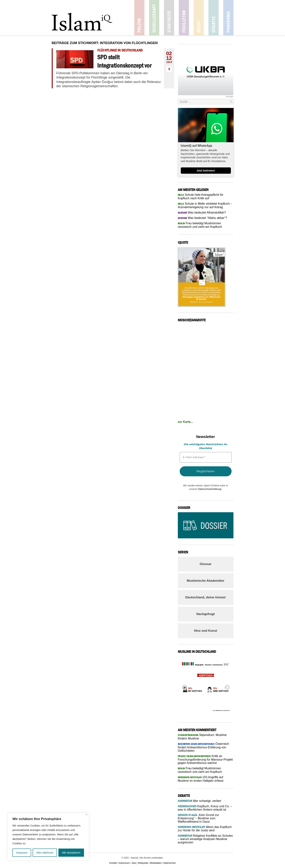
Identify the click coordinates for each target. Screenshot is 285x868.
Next (226, 686)
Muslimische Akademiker (206, 581)
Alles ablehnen (45, 853)
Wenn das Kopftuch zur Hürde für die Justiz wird (205, 829)
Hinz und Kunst (206, 631)
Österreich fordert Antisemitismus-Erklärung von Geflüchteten (204, 747)
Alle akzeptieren (71, 853)
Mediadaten (156, 863)
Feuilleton (184, 18)
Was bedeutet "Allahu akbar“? (202, 218)
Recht (199, 18)
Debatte (214, 18)
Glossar (206, 564)
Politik (139, 18)
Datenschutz (170, 863)
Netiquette (143, 863)
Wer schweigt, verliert (200, 801)
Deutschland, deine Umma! (205, 597)
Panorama (228, 18)
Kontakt (113, 863)
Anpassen (22, 853)
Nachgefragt (206, 614)
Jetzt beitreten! (206, 171)
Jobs (134, 863)
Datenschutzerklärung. (210, 489)
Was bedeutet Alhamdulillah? (202, 213)
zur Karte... (186, 422)
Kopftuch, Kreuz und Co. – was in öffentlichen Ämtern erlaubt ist (205, 808)
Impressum (124, 863)
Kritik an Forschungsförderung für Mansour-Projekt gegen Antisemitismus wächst (205, 759)
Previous (183, 686)
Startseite (169, 18)
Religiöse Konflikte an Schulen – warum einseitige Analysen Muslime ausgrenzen (205, 839)
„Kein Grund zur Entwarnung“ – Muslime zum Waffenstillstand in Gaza (198, 818)
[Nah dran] (87, 815)
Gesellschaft (154, 18)
